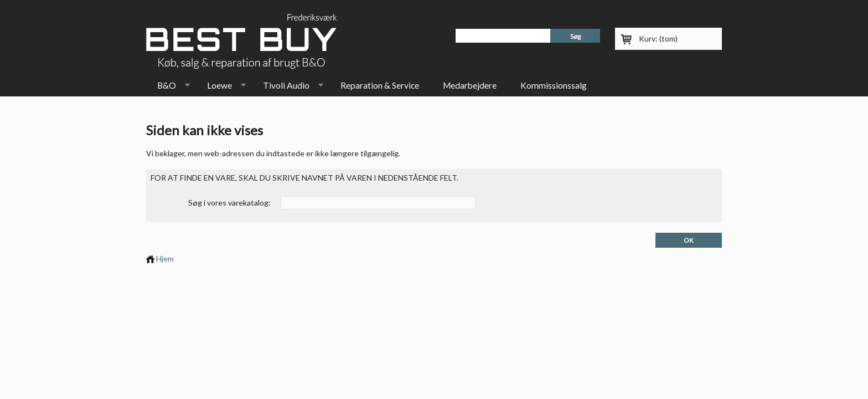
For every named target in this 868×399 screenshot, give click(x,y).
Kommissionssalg (554, 85)
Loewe (221, 88)
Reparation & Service (380, 85)
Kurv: (658, 39)
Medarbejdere (470, 85)
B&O (168, 88)
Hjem (160, 259)
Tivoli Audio (288, 88)
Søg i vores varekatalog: (229, 203)
